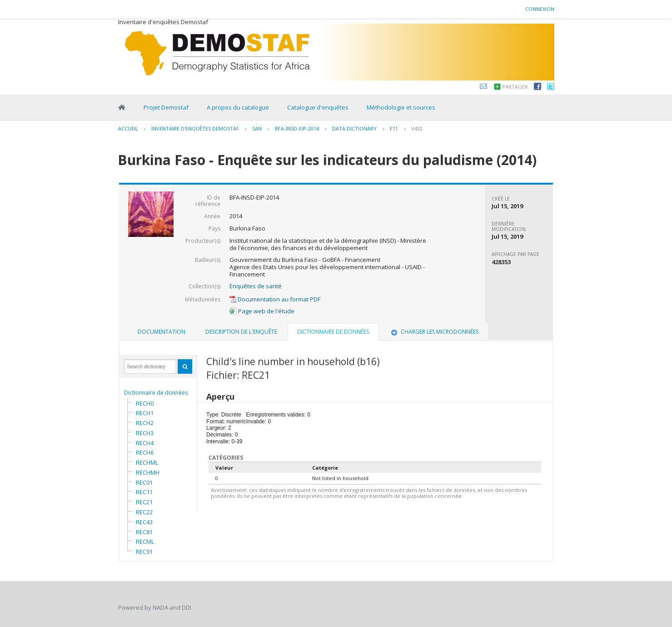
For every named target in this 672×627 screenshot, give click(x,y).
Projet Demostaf (166, 107)
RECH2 (145, 423)
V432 (417, 128)
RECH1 (145, 413)
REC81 (144, 532)
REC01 (144, 482)
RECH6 (145, 452)
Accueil (128, 128)
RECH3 (145, 433)
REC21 (144, 502)
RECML (145, 542)
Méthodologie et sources (401, 107)
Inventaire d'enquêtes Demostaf (195, 128)
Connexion (540, 9)
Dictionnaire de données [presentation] (333, 332)
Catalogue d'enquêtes (318, 107)
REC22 (144, 512)
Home (122, 107)
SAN (257, 128)
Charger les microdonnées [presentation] (434, 332)
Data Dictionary (354, 128)
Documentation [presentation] (162, 332)
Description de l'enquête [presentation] (241, 332)
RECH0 (145, 403)
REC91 (144, 552)
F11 (394, 128)
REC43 (144, 522)
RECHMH (148, 472)
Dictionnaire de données (156, 393)
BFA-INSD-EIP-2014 (297, 128)
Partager (515, 87)
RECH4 (145, 443)
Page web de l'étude (262, 311)
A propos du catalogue (238, 107)
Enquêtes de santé (256, 286)
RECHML (147, 462)
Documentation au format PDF (275, 299)
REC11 (144, 492)
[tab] (162, 332)
